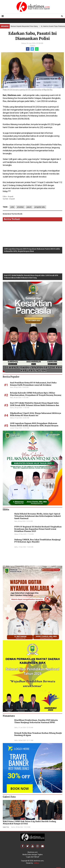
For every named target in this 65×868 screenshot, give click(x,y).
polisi (12, 207)
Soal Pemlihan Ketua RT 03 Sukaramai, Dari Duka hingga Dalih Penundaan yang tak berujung (33, 384)
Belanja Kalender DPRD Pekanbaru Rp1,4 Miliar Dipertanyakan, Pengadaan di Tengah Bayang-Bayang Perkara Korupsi (36, 395)
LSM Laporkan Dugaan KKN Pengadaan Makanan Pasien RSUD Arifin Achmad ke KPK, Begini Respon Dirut (34, 426)
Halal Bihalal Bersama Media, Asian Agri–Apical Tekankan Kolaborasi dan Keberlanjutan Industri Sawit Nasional (38, 516)
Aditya (36, 863)
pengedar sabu (40, 207)
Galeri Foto (6, 827)
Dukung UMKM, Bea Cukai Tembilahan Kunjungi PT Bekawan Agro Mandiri (37, 541)
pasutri (29, 207)
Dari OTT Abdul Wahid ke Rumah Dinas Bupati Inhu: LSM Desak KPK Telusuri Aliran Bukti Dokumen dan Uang (35, 405)
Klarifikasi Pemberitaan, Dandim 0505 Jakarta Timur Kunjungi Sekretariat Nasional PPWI (36, 721)
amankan (20, 207)
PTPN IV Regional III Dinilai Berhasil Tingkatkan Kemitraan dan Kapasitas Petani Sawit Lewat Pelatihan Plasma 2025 (38, 529)
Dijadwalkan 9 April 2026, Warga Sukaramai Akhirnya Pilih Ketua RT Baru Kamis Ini (36, 414)
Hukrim (33, 46)
